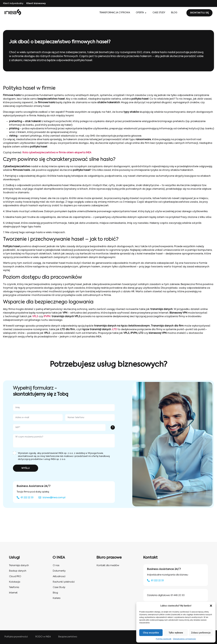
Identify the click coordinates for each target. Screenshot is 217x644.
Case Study (59, 587)
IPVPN (47, 317)
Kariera (57, 598)
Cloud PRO (15, 576)
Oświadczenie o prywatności (184, 639)
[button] (211, 606)
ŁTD (115, 330)
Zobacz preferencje (201, 633)
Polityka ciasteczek (164, 639)
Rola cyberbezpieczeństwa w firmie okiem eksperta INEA (57, 153)
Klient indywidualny (13, 3)
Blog (55, 593)
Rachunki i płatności (64, 582)
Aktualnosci (59, 576)
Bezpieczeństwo (68, 637)
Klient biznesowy (36, 3)
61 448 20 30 (178, 595)
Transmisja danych (19, 565)
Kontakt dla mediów (108, 565)
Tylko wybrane (176, 633)
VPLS (35, 317)
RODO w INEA (43, 637)
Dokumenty (59, 571)
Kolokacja (15, 582)
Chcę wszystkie (151, 633)
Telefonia (14, 587)
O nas (56, 565)
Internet (13, 593)
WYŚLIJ (26, 468)
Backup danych (18, 571)
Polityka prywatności (16, 637)
